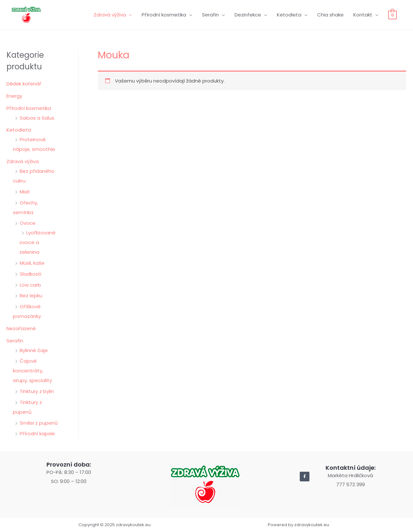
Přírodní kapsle (37, 433)
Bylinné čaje (34, 350)
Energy (14, 96)
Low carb (30, 285)
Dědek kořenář (24, 84)
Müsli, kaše (32, 263)
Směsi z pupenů (39, 423)
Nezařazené (21, 328)
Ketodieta (289, 15)
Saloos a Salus (37, 118)
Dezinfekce (248, 15)
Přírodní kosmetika (164, 15)
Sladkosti (30, 274)
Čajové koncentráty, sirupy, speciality (32, 371)
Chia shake (330, 15)
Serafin (210, 15)
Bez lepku (31, 296)
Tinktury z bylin (37, 391)
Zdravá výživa (110, 15)
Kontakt (363, 15)
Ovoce (28, 223)
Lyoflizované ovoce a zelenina (37, 242)
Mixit (25, 192)
